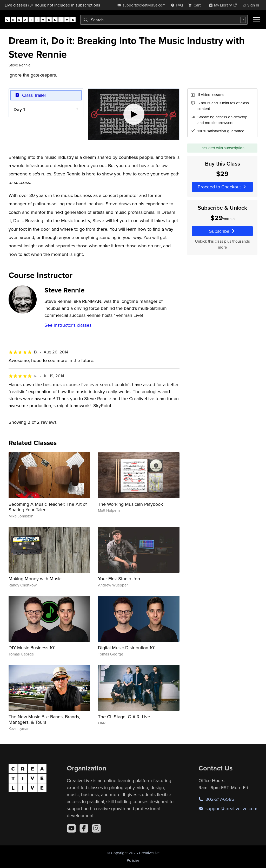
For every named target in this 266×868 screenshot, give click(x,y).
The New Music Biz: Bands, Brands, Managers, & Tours (44, 719)
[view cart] (196, 5)
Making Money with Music (35, 579)
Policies (133, 860)
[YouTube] (71, 828)
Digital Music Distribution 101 (127, 648)
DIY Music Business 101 (32, 648)
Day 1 (19, 109)
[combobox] (164, 20)
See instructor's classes (68, 325)
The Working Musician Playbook (130, 504)
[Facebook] (84, 828)
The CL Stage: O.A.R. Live (124, 717)
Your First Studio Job (119, 579)
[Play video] (134, 114)
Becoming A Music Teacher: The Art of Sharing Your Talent (48, 507)
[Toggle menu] (257, 20)
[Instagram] (96, 828)
